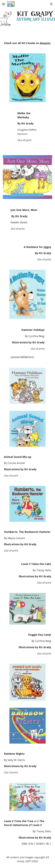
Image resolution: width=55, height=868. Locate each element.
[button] (4, 4)
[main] (28, 43)
